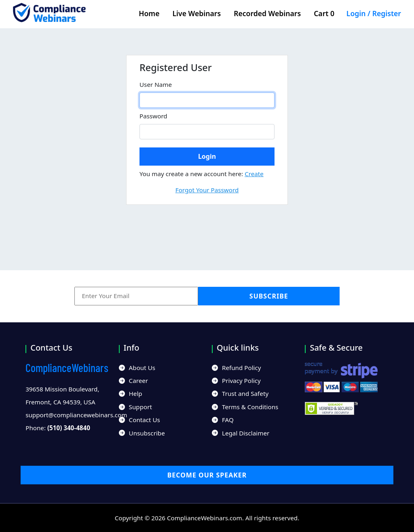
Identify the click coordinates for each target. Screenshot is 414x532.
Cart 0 (327, 13)
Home (149, 13)
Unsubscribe (142, 433)
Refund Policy (237, 368)
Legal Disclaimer (241, 433)
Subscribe (269, 296)
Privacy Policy (236, 381)
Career (134, 381)
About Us (137, 368)
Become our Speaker (207, 475)
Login (356, 13)
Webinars (67, 368)
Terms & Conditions (245, 407)
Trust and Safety (240, 393)
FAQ (223, 420)
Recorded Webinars (267, 13)
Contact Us (139, 420)
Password (153, 116)
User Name (156, 84)
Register (387, 13)
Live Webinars (197, 13)
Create (254, 174)
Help (131, 393)
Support (135, 407)
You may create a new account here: (202, 174)
